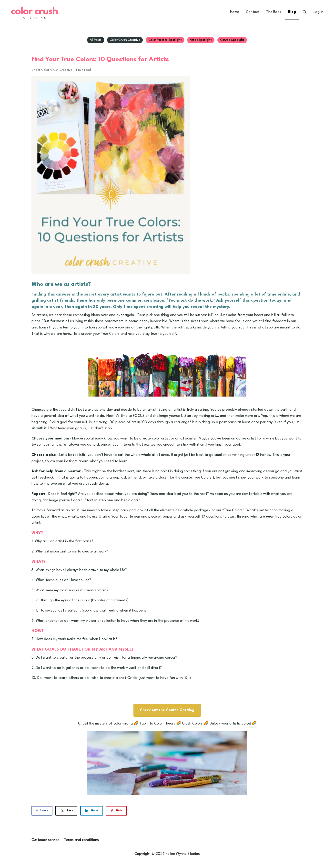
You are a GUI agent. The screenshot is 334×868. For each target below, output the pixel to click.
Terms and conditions (81, 840)
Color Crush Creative (125, 40)
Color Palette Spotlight (165, 40)
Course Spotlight (232, 40)
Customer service (45, 840)
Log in (318, 12)
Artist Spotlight (201, 40)
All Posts (96, 40)
